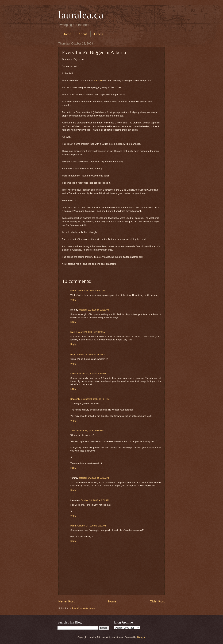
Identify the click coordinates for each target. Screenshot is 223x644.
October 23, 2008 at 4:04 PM (95, 399)
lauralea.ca (81, 15)
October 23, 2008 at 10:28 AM (91, 332)
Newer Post (66, 601)
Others (99, 34)
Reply (73, 300)
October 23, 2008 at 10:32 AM (91, 354)
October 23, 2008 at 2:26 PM (92, 374)
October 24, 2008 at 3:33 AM (92, 526)
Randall (98, 80)
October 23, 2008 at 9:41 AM (91, 291)
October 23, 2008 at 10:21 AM (94, 310)
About (83, 34)
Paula (73, 526)
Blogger (141, 637)
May (73, 332)
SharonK (75, 399)
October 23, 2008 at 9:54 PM (90, 431)
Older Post (157, 601)
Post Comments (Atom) (84, 608)
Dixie (73, 291)
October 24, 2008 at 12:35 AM (94, 478)
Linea (73, 374)
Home (67, 34)
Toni (73, 431)
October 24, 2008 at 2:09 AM (95, 500)
